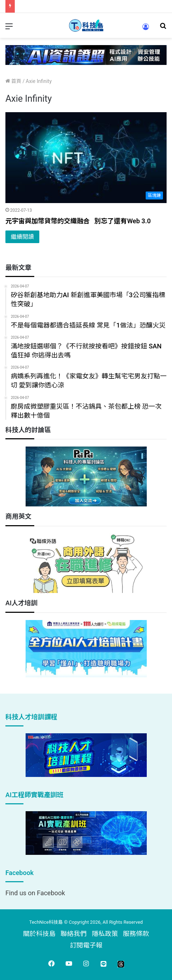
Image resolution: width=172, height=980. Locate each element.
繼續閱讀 (22, 237)
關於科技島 (39, 934)
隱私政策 (105, 934)
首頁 (13, 81)
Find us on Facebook (35, 893)
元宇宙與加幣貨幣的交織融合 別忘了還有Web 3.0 (78, 221)
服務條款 (136, 934)
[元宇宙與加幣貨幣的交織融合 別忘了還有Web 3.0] (86, 158)
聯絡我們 (74, 934)
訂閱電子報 (86, 945)
